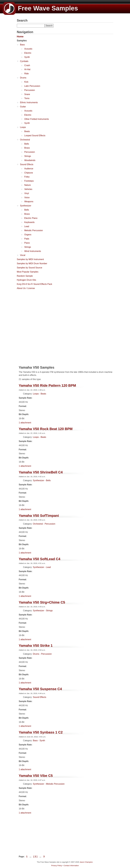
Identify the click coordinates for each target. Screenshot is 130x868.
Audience (29, 169)
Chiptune (29, 173)
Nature (28, 185)
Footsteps (29, 181)
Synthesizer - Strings (43, 611)
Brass (27, 148)
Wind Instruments (33, 251)
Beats (27, 131)
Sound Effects (27, 164)
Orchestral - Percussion (44, 524)
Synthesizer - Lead (42, 567)
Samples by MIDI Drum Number (32, 263)
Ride (27, 74)
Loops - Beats (40, 394)
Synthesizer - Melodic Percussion (49, 784)
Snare (27, 94)
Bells (27, 144)
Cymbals (24, 61)
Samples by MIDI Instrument (30, 259)
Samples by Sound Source (30, 268)
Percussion (30, 90)
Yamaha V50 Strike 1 (36, 646)
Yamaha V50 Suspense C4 (40, 689)
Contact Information (71, 866)
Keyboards (30, 222)
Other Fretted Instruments (37, 119)
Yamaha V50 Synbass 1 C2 (41, 732)
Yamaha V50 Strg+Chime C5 (42, 602)
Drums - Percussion (42, 654)
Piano (27, 243)
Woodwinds (30, 160)
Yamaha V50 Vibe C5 (36, 776)
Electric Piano (31, 218)
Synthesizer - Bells (42, 480)
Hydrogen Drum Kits (27, 280)
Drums (23, 78)
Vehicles (28, 189)
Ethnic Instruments (29, 102)
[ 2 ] (35, 857)
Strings (28, 156)
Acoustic (28, 49)
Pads (27, 239)
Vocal (23, 255)
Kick (26, 82)
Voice (27, 197)
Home (20, 37)
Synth (27, 57)
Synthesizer (26, 206)
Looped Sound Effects (35, 136)
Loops (23, 127)
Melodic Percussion (34, 230)
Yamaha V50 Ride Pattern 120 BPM (47, 385)
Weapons (29, 202)
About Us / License (26, 288)
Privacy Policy (57, 866)
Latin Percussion (32, 86)
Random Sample (25, 276)
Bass (22, 45)
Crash (27, 65)
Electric (28, 53)
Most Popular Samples (28, 272)
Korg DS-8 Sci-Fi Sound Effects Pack (35, 284)
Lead (27, 226)
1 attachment (25, 423)
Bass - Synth (39, 741)
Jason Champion (86, 862)
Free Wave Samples (40, 8)
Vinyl (27, 193)
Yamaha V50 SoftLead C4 (40, 559)
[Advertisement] (37, 308)
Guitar (23, 107)
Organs (28, 235)
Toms (27, 98)
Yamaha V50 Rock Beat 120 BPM (46, 429)
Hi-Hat (27, 69)
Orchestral (25, 140)
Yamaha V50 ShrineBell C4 (41, 472)
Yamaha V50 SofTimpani (39, 516)
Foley (27, 177)
